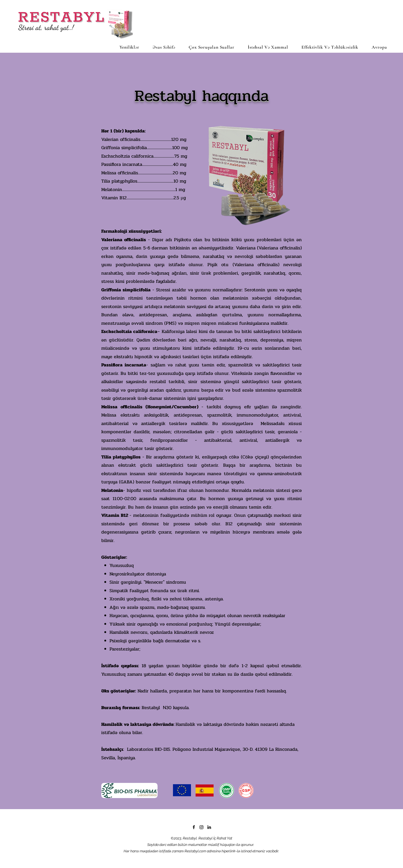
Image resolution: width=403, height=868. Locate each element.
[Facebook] (194, 827)
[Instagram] (201, 827)
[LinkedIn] (209, 827)
